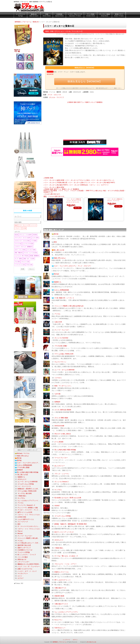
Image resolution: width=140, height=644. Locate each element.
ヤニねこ (20, 541)
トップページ (20, 15)
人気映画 (70, 102)
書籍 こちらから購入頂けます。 (55, 196)
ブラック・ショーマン (62, 474)
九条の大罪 (58, 322)
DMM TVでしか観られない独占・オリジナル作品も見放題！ (106, 191)
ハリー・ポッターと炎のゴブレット (103, 180)
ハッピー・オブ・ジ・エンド (27, 571)
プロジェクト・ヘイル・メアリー (66, 564)
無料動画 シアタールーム (60, 642)
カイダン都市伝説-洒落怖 (63, 410)
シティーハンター (23, 562)
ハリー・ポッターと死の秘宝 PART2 (56, 185)
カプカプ (20, 578)
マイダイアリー (23, 574)
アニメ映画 (91, 15)
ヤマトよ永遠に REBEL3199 (64, 354)
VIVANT (57, 506)
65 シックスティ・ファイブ (27, 555)
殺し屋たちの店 (59, 250)
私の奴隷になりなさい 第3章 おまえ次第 (68, 498)
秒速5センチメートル (62, 572)
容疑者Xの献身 (59, 596)
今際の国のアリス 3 (61, 604)
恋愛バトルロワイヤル (25, 569)
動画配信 (99, 102)
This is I (20, 531)
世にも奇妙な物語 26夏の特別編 (65, 450)
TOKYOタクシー (60, 628)
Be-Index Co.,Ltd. (92, 642)
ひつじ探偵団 (59, 442)
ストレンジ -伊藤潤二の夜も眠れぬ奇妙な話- (69, 306)
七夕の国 (57, 394)
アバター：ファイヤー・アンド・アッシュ (32, 510)
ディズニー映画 (105, 15)
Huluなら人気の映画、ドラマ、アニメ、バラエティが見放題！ (64, 191)
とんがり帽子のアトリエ (26, 519)
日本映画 (59, 15)
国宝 (55, 242)
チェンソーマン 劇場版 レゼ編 (28, 508)
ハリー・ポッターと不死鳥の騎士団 (55, 183)
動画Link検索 (28, 211)
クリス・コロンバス (54, 95)
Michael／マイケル (23, 453)
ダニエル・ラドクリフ (57, 97)
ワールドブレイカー (61, 458)
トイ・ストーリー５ (24, 486)
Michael (56, 274)
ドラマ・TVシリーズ (75, 15)
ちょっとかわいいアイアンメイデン (66, 612)
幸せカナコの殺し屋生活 (63, 434)
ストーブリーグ (23, 522)
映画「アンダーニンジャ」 (63, 386)
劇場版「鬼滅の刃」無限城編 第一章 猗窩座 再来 (71, 524)
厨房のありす (22, 559)
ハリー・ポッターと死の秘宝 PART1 (103, 183)
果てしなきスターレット (63, 580)
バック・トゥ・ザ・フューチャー (29, 566)
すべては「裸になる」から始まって (66, 556)
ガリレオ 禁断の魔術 (61, 418)
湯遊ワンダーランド (24, 548)
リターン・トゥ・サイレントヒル (29, 515)
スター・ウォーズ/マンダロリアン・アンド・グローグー (73, 266)
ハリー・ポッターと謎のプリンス (79, 183)
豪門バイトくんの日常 (25, 512)
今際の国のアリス (60, 588)
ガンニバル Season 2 (61, 482)
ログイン (75, 640)
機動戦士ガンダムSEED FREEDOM (29, 564)
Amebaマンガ (48, 192)
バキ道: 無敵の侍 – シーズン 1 (64, 298)
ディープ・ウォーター (62, 330)
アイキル (57, 314)
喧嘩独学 (57, 402)
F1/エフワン (58, 620)
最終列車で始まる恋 (24, 545)
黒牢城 (19, 460)
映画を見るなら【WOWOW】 (85, 81)
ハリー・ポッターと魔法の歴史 (54, 187)
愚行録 (56, 234)
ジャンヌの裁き (23, 557)
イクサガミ (58, 378)
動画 (75, 102)
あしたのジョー (60, 466)
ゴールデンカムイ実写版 (63, 516)
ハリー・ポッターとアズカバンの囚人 (78, 180)
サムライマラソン (60, 362)
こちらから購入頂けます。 (52, 194)
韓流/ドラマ (119, 15)
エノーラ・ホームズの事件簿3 (64, 370)
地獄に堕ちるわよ (60, 258)
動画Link (34, 15)
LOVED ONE (22, 517)
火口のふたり (59, 540)
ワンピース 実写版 (24, 552)
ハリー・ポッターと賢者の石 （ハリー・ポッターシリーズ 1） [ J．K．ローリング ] (74, 201)
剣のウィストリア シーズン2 (64, 532)
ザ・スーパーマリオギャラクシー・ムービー (32, 526)
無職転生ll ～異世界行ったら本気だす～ (31, 489)
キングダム (58, 490)
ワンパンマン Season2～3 (26, 505)
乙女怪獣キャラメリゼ (25, 550)
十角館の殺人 (59, 548)
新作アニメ (81, 102)
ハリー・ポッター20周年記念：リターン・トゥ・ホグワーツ (89, 185)
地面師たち (58, 282)
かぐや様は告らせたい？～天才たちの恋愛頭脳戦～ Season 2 (38, 543)
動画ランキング (91, 102)
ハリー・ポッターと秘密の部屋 (54, 180)
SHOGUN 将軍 (59, 426)
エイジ (20, 576)
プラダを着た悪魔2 (61, 346)
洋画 (47, 15)
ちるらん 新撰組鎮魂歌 (61, 290)
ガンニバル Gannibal (61, 338)
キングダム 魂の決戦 (25, 493)
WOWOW (50, 74)
